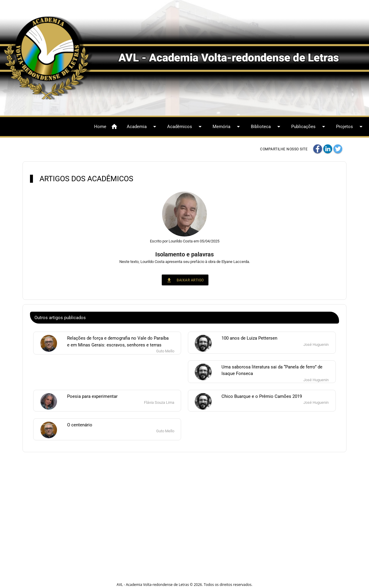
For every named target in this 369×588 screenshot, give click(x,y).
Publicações (309, 127)
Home (106, 127)
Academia (142, 127)
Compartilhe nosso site (284, 149)
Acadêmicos (185, 127)
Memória (227, 127)
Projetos (350, 127)
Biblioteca (267, 127)
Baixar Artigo (185, 280)
